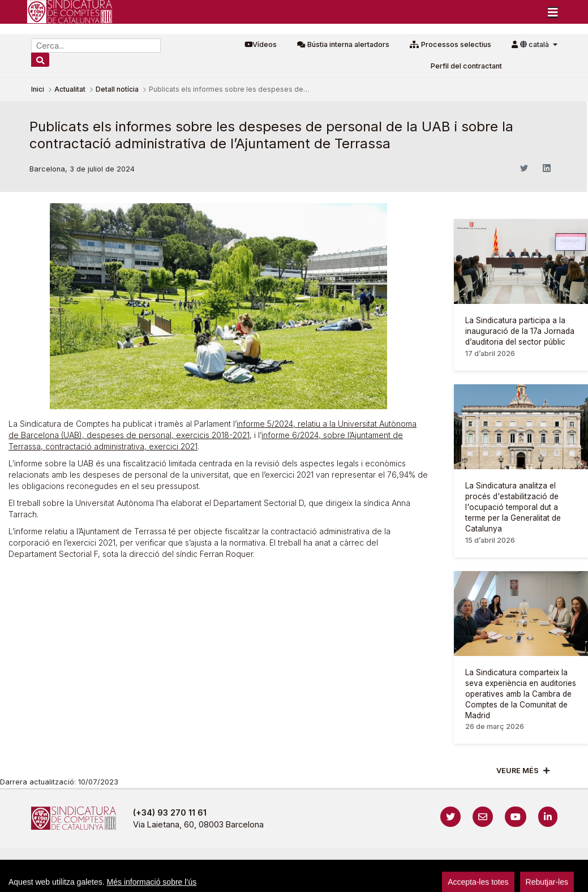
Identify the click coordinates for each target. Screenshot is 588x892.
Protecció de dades (438, 864)
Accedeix (571, 864)
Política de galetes (349, 864)
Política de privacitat (259, 864)
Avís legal (185, 864)
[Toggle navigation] (553, 12)
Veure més (518, 771)
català (535, 44)
